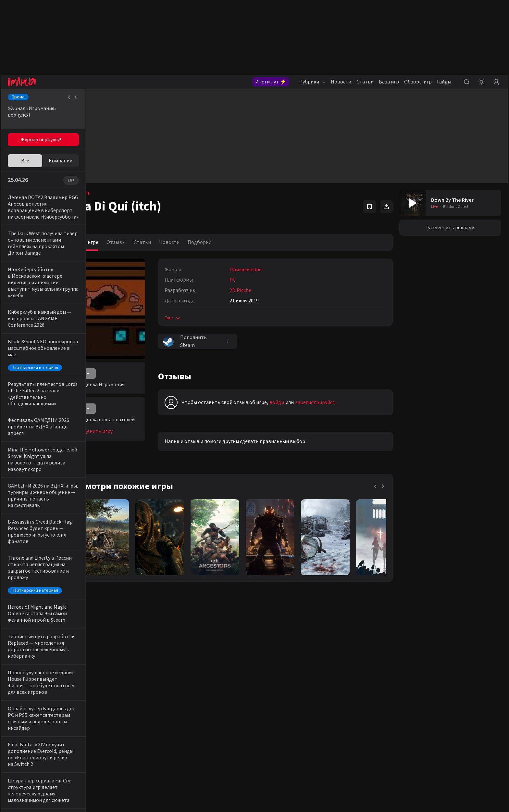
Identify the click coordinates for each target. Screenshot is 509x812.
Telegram (162, 730)
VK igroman (103, 730)
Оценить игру (115, 431)
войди (295, 402)
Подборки (218, 242)
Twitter (160, 718)
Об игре (108, 242)
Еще (191, 318)
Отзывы (135, 242)
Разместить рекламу (453, 228)
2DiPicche (259, 290)
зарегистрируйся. (334, 402)
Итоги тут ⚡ (271, 82)
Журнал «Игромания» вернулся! (32, 112)
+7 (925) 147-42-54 (254, 741)
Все (25, 161)
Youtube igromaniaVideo (116, 752)
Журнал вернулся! (41, 140)
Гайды (444, 82)
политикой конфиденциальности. (447, 767)
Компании (61, 161)
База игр (389, 82)
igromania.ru (366, 806)
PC (251, 280)
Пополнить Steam (204, 341)
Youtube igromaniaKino (114, 764)
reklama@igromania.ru (258, 718)
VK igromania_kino (110, 741)
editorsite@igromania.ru (260, 730)
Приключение (264, 270)
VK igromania (105, 718)
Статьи (365, 82)
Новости (341, 82)
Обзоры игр (418, 82)
